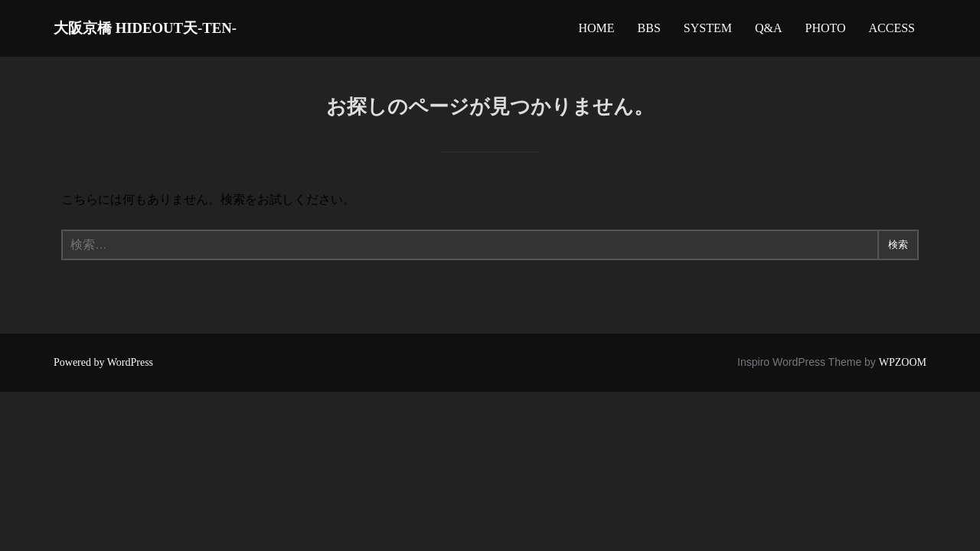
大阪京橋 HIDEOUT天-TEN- (180, 31)
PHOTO (825, 32)
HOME (596, 32)
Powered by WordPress (103, 369)
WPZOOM (903, 369)
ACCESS (892, 32)
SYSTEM (708, 32)
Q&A (769, 32)
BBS (649, 32)
